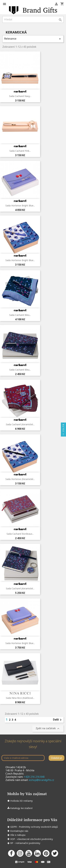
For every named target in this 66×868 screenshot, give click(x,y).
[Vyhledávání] (33, 19)
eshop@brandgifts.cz (42, 780)
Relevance (33, 39)
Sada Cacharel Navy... (20, 96)
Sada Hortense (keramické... (20, 479)
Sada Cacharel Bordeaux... (20, 534)
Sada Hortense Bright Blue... (20, 206)
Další (58, 720)
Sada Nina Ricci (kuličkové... (20, 698)
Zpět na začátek (48, 729)
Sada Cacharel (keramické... (20, 424)
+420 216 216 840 (34, 777)
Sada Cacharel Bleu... (20, 315)
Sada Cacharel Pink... (20, 151)
